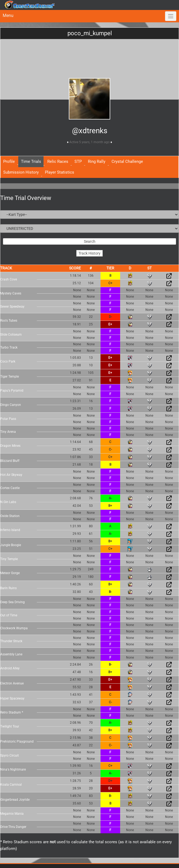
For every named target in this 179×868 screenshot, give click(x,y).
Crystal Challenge (127, 161)
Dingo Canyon (11, 405)
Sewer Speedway (12, 307)
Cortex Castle (10, 488)
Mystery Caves (11, 293)
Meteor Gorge (10, 573)
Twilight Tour (10, 726)
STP (78, 161)
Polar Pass (8, 419)
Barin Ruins (8, 588)
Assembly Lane (11, 654)
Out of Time (9, 615)
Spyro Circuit (10, 755)
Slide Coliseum (11, 335)
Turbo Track (9, 347)
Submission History (21, 172)
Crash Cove (9, 279)
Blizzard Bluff (10, 461)
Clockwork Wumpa (14, 628)
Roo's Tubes (9, 321)
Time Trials (31, 161)
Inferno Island (10, 530)
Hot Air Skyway (11, 475)
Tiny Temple (9, 559)
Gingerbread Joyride (15, 800)
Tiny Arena (8, 432)
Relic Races (58, 161)
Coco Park (8, 361)
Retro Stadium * (12, 712)
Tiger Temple (10, 377)
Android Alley (10, 668)
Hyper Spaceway (12, 698)
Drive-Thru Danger (13, 827)
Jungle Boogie (11, 545)
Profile (9, 161)
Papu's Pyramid (12, 391)
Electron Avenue (12, 683)
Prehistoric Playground (17, 742)
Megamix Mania (12, 814)
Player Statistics (60, 172)
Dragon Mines (10, 446)
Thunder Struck (11, 641)
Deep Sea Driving (12, 602)
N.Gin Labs (8, 502)
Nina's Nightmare (13, 769)
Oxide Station (10, 516)
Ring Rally (97, 161)
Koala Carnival (11, 785)
